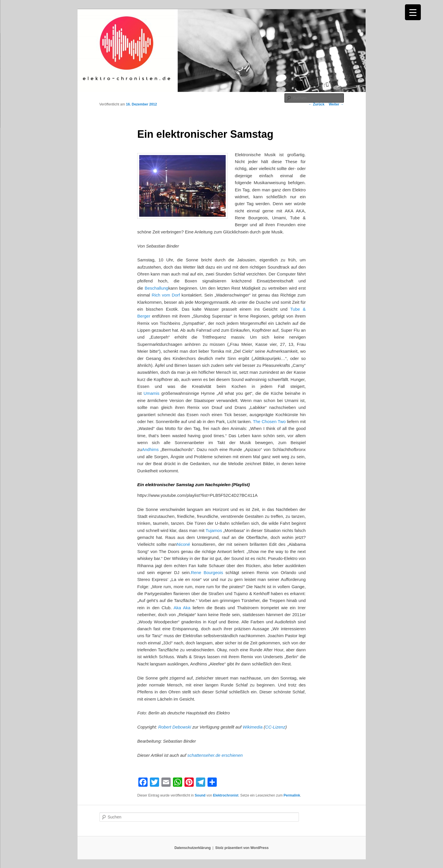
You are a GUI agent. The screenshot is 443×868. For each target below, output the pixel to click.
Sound (200, 795)
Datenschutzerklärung (193, 848)
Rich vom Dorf (166, 295)
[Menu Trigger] (413, 12)
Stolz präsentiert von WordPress (242, 848)
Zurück (316, 104)
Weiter (336, 104)
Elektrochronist (226, 795)
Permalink (292, 795)
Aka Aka (182, 608)
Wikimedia (253, 727)
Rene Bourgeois (207, 572)
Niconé (183, 544)
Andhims (150, 449)
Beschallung (157, 288)
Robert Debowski (175, 727)
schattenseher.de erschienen (215, 755)
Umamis (151, 393)
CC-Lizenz (275, 727)
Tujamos (214, 530)
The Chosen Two (269, 421)
